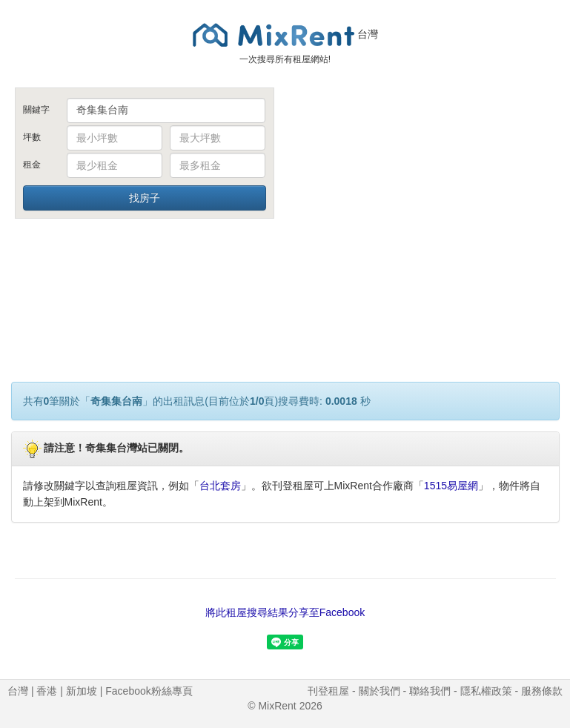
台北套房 (220, 486)
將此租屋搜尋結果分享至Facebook (285, 612)
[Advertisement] (426, 199)
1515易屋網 (451, 486)
